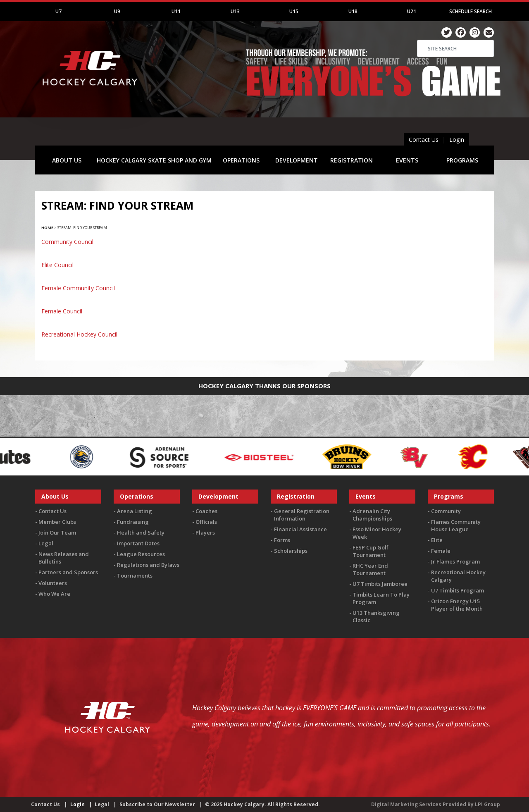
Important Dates (138, 543)
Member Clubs (57, 522)
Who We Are (54, 594)
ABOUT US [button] (67, 160)
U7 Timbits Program (458, 590)
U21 (412, 11)
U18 (353, 11)
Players (205, 533)
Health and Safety (141, 533)
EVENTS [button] (407, 160)
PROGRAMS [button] (462, 160)
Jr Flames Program (455, 561)
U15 (294, 11)
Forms (282, 540)
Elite (437, 540)
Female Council (62, 311)
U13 (235, 11)
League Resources (141, 554)
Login (457, 140)
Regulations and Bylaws (148, 565)
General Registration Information (302, 515)
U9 (117, 11)
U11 (176, 11)
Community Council (67, 242)
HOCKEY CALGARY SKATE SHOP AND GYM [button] (154, 160)
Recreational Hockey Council (79, 334)
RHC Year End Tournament (370, 569)
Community (446, 511)
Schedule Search (471, 11)
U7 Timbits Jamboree (380, 584)
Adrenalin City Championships (372, 515)
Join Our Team (57, 533)
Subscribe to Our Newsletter (157, 804)
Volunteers (53, 583)
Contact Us (424, 140)
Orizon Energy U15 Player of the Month (457, 605)
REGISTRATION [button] (351, 160)
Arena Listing (135, 511)
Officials (206, 522)
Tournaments (135, 576)
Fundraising (133, 522)
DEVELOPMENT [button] (297, 160)
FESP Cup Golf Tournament (371, 551)
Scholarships (291, 551)
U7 (58, 11)
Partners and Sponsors (68, 572)
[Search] (455, 48)
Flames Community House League (456, 525)
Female (441, 551)
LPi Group (487, 804)
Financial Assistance (300, 529)
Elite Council (57, 265)
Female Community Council (78, 288)
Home (47, 228)
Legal (46, 543)
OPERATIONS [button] (241, 160)
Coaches (206, 511)
